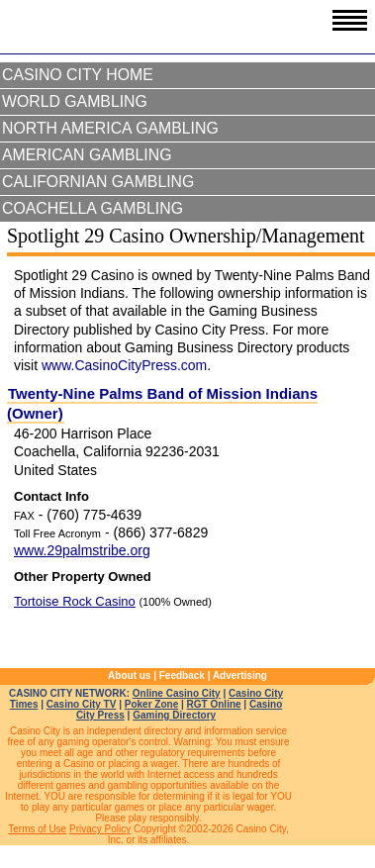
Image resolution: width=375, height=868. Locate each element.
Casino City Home (78, 75)
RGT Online (214, 704)
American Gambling (87, 155)
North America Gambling (110, 128)
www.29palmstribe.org (82, 550)
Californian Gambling (98, 182)
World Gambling (75, 101)
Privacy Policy (100, 829)
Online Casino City (177, 693)
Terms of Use (37, 829)
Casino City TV (82, 704)
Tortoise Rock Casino (75, 601)
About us (129, 675)
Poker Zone (151, 704)
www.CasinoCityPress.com (124, 365)
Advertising (240, 675)
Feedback (182, 675)
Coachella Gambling (93, 208)
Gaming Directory (174, 715)
